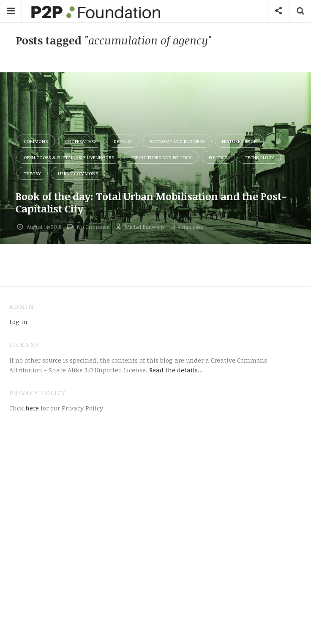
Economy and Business (177, 141)
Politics (218, 157)
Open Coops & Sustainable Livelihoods (69, 157)
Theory (32, 173)
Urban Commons (78, 173)
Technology (259, 157)
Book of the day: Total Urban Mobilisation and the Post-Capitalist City (151, 202)
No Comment (93, 227)
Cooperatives (81, 141)
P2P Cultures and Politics (161, 157)
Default (123, 141)
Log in (18, 322)
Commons (36, 141)
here (31, 408)
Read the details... (176, 370)
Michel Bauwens (145, 227)
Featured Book (239, 141)
